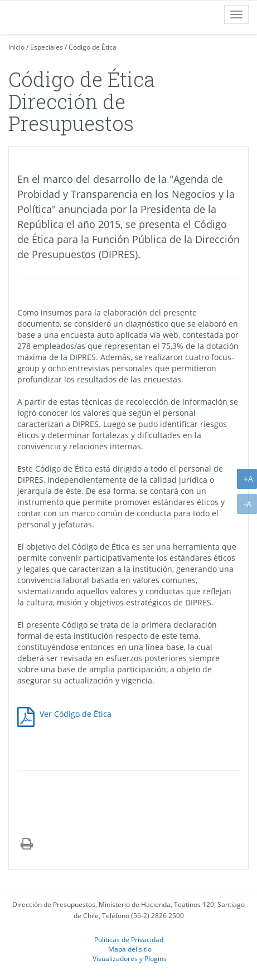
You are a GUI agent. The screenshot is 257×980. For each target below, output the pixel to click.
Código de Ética (93, 47)
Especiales (47, 47)
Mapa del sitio (130, 949)
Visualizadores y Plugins (130, 958)
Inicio (16, 47)
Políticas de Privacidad (129, 939)
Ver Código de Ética (76, 714)
